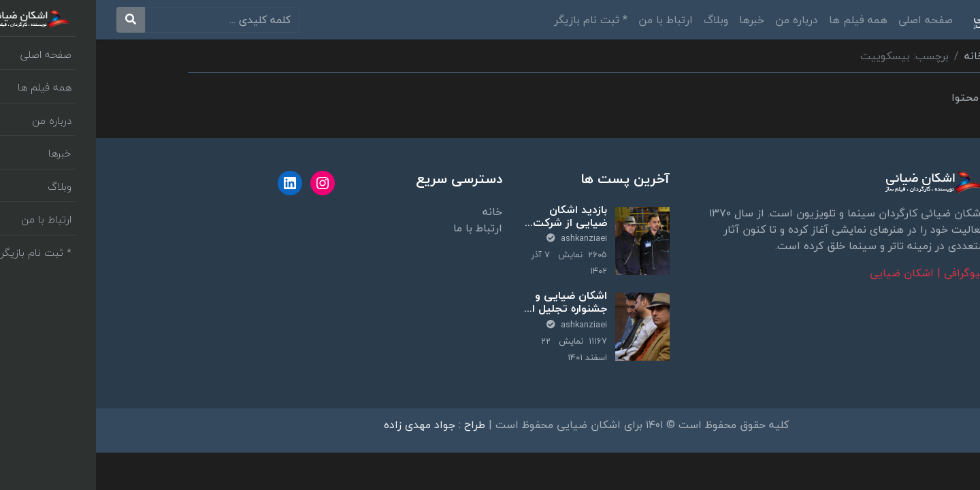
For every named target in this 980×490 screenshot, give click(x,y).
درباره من (701, 20)
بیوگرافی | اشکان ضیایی (831, 273)
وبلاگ (620, 20)
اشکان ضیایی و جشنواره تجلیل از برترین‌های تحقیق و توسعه (472, 315)
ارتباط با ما (382, 228)
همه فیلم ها (762, 20)
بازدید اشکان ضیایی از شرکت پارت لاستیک (474, 223)
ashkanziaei (481, 238)
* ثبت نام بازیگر (495, 20)
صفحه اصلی (830, 20)
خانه (878, 56)
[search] (126, 20)
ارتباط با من (570, 20)
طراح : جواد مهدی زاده (339, 425)
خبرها (656, 20)
